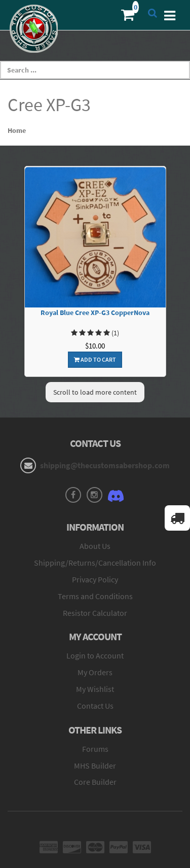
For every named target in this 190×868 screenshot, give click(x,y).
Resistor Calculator (95, 613)
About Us (95, 546)
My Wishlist (95, 689)
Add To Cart (95, 359)
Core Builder (95, 782)
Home (17, 130)
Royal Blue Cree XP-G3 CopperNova (95, 313)
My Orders (95, 672)
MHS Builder (95, 766)
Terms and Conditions (95, 596)
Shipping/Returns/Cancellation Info (95, 563)
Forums (95, 749)
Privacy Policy (95, 579)
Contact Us (95, 706)
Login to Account (95, 655)
